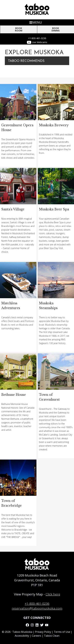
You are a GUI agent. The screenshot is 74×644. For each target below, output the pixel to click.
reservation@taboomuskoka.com (37, 608)
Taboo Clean (52, 636)
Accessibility (22, 636)
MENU (36, 22)
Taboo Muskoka (22, 632)
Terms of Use (62, 632)
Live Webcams (37, 42)
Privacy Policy (43, 632)
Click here (53, 594)
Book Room (19, 29)
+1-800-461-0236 (37, 38)
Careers (37, 636)
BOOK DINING (56, 29)
